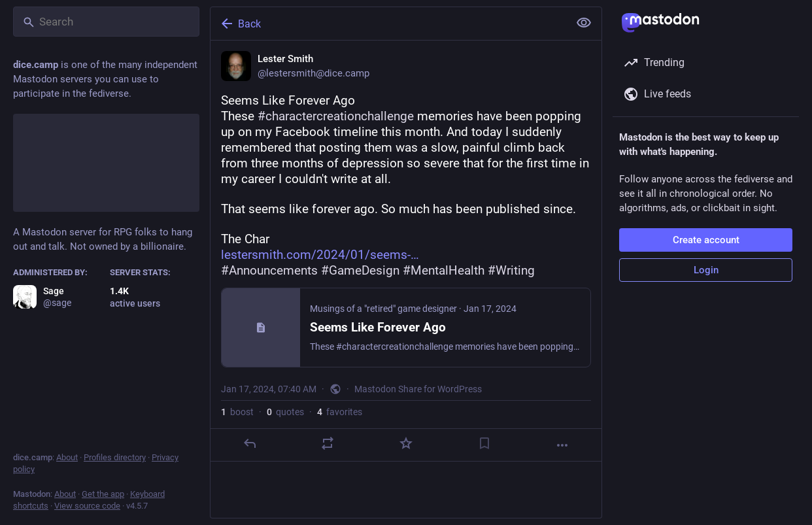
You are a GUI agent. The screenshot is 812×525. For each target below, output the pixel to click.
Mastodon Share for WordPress (418, 389)
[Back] (388, 24)
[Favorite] (406, 443)
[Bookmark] (484, 443)
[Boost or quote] (328, 443)
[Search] (106, 22)
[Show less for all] (584, 23)
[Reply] (250, 443)
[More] (562, 445)
